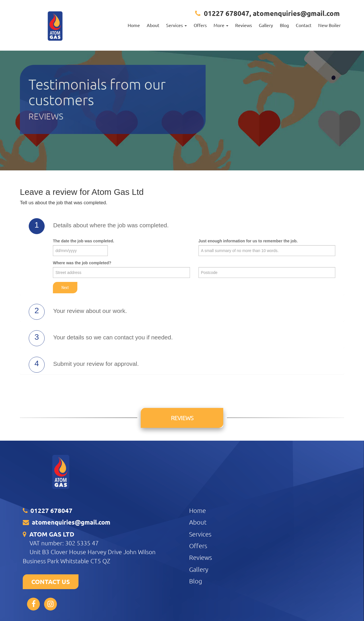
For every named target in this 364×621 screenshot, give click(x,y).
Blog (284, 25)
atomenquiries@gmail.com (296, 13)
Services (200, 534)
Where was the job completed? (82, 263)
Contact (304, 25)
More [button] (221, 25)
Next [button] (65, 288)
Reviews (244, 25)
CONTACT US (51, 582)
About (153, 25)
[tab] (182, 226)
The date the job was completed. (83, 241)
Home (134, 25)
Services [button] (176, 25)
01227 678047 (227, 13)
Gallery (266, 25)
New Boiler (329, 25)
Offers (200, 25)
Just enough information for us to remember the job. (248, 241)
